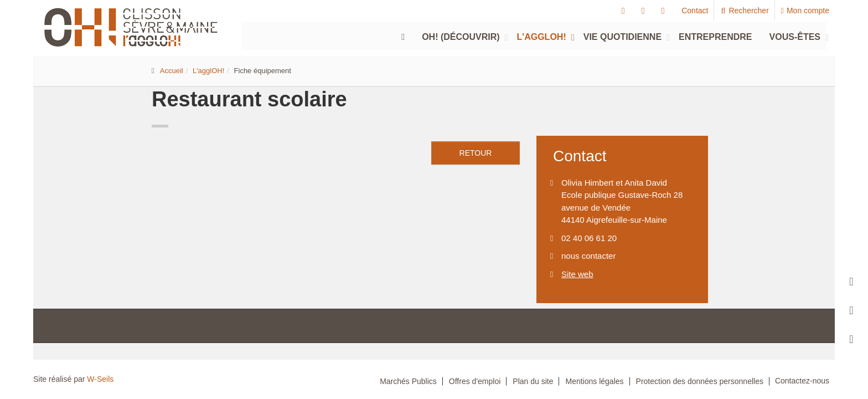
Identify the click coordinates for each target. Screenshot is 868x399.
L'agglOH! (542, 37)
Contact (695, 11)
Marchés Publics (408, 381)
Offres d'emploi (475, 381)
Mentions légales (594, 381)
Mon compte (805, 11)
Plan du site (533, 381)
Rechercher (744, 11)
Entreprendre (715, 37)
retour (476, 153)
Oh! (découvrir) (461, 37)
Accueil (172, 71)
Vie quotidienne (622, 37)
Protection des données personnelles (700, 381)
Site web (577, 274)
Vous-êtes (795, 37)
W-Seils (100, 379)
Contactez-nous (802, 381)
